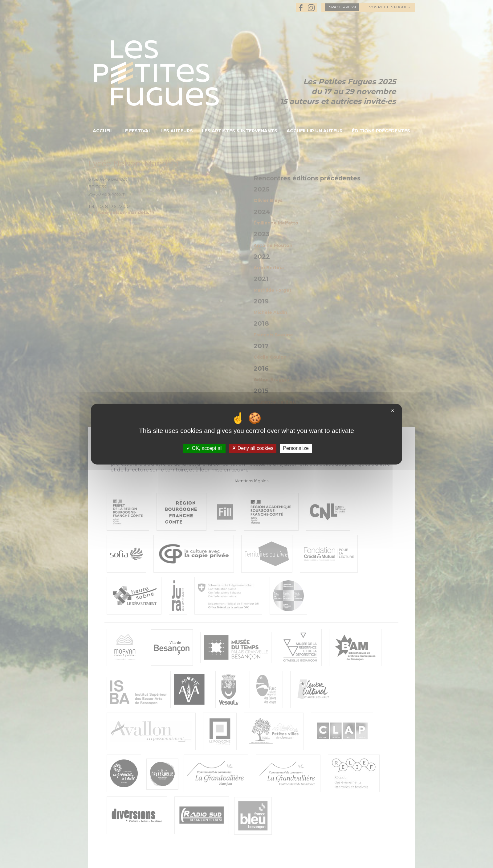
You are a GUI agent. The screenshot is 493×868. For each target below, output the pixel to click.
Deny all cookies (253, 448)
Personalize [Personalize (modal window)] (296, 448)
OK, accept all (204, 448)
